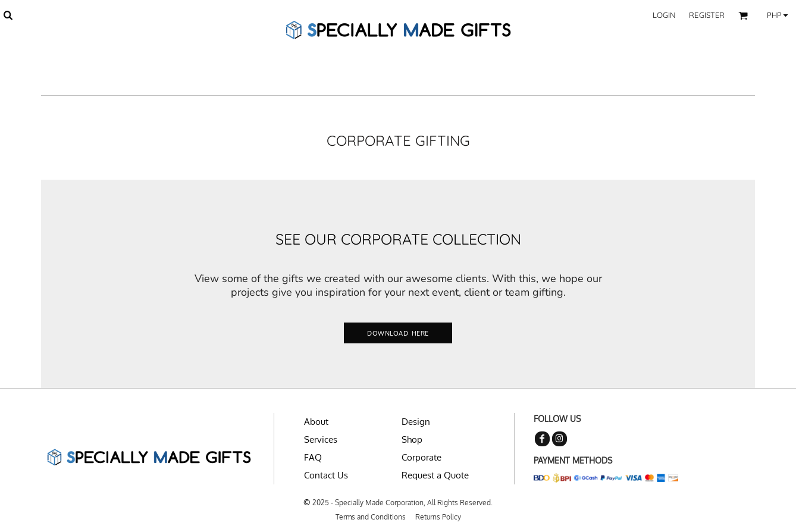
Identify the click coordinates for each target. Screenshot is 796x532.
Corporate (421, 457)
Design (416, 422)
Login (664, 15)
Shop (412, 439)
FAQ (313, 457)
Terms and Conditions (371, 517)
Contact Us (326, 475)
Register (707, 15)
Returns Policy (438, 517)
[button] (8, 15)
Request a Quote (435, 475)
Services (321, 439)
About (316, 422)
